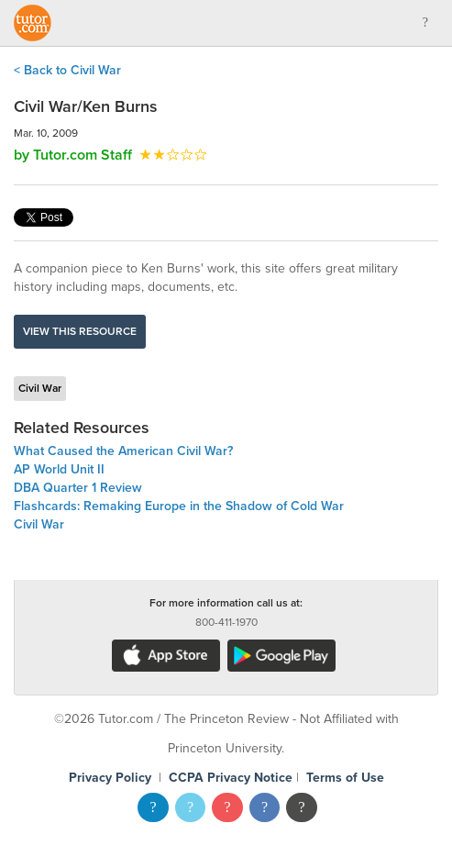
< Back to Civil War (67, 70)
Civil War (40, 388)
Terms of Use (345, 778)
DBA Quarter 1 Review (78, 488)
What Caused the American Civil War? (123, 451)
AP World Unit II (59, 469)
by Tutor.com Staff (73, 155)
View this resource (80, 331)
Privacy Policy (110, 778)
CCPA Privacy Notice (231, 778)
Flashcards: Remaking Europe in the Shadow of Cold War (179, 506)
